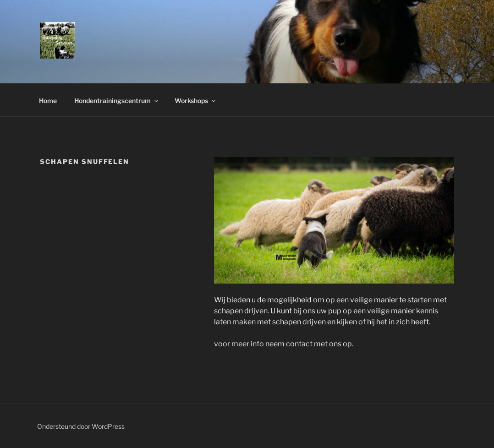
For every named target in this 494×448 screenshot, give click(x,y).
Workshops (196, 101)
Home (48, 101)
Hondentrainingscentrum (117, 101)
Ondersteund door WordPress (81, 426)
